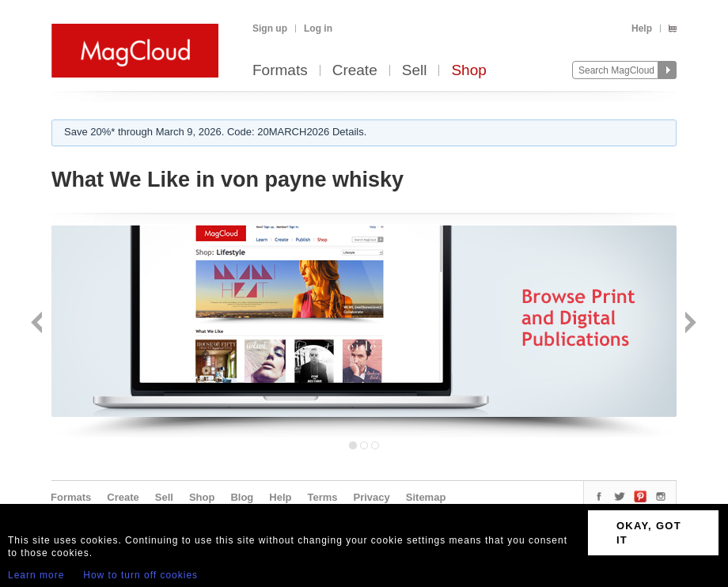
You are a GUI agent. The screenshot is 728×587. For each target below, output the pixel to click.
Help (642, 28)
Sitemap (426, 497)
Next (689, 324)
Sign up (270, 28)
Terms (322, 497)
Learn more (36, 575)
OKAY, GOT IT (649, 533)
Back (38, 324)
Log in (318, 28)
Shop (468, 71)
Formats (280, 71)
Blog (242, 497)
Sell (415, 71)
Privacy (372, 497)
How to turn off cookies (140, 575)
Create (355, 71)
